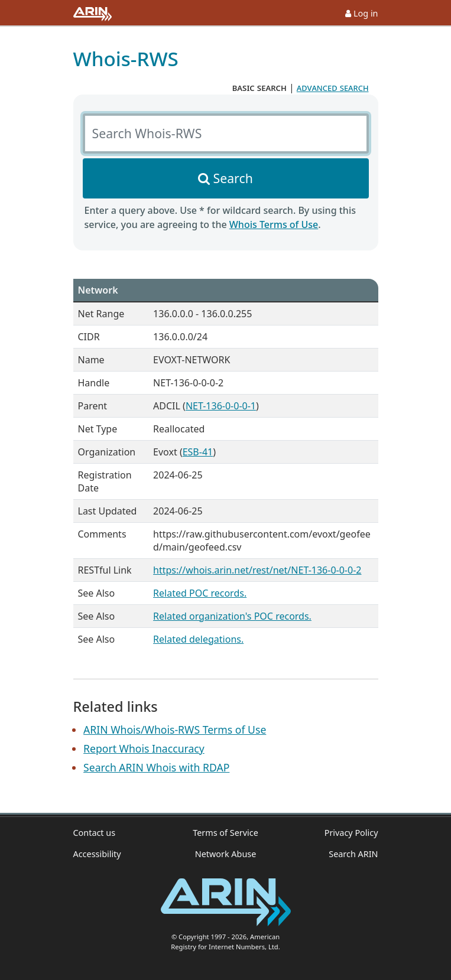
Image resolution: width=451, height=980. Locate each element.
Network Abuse (226, 854)
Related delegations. (198, 639)
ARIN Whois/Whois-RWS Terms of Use (175, 730)
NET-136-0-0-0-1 (221, 406)
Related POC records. (200, 593)
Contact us (95, 833)
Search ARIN (353, 854)
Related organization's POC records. (232, 616)
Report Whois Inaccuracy (144, 748)
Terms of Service (225, 833)
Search (233, 178)
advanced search (333, 87)
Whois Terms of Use (274, 224)
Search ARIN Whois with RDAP (156, 767)
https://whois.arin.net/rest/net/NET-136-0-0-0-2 (257, 570)
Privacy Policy (351, 833)
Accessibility (97, 854)
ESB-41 (198, 452)
